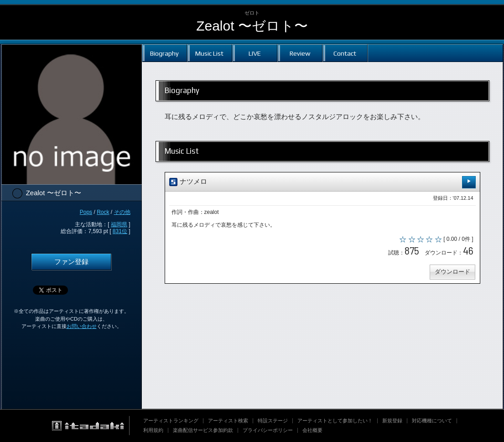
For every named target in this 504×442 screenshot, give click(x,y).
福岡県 (119, 224)
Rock (103, 212)
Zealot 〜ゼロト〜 (252, 26)
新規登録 (392, 421)
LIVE (255, 53)
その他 (122, 212)
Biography (164, 53)
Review (300, 53)
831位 (120, 231)
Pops (86, 212)
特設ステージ (273, 421)
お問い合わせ (82, 326)
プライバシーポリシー (268, 430)
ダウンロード (452, 273)
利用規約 (153, 430)
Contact (345, 53)
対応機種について (432, 421)
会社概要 (312, 430)
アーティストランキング (171, 421)
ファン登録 (71, 262)
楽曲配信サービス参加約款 (203, 430)
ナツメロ (322, 182)
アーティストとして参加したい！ (335, 421)
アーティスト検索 (228, 421)
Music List (209, 53)
